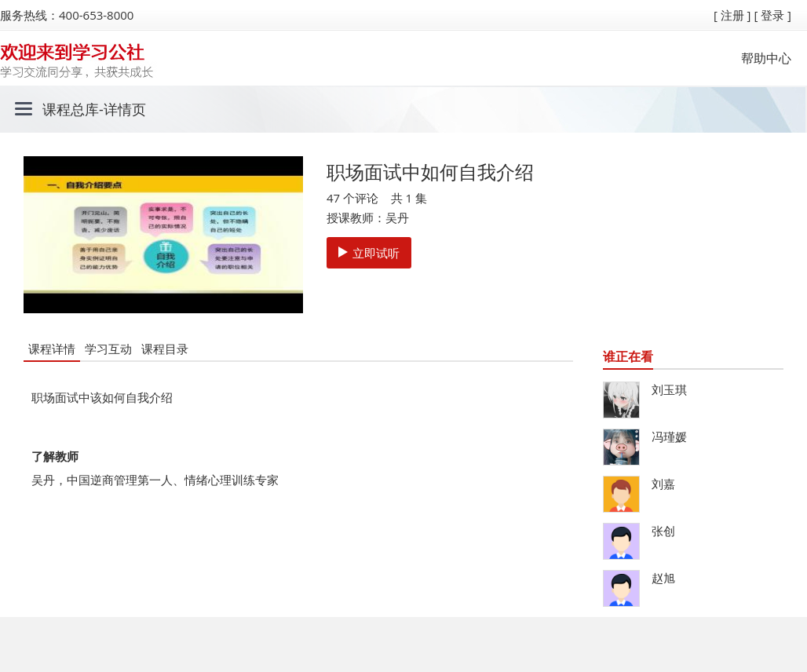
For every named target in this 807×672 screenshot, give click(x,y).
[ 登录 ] (772, 15)
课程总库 (71, 109)
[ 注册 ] (732, 15)
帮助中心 (766, 58)
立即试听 (369, 253)
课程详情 (52, 349)
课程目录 (165, 349)
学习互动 (108, 349)
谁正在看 (628, 356)
